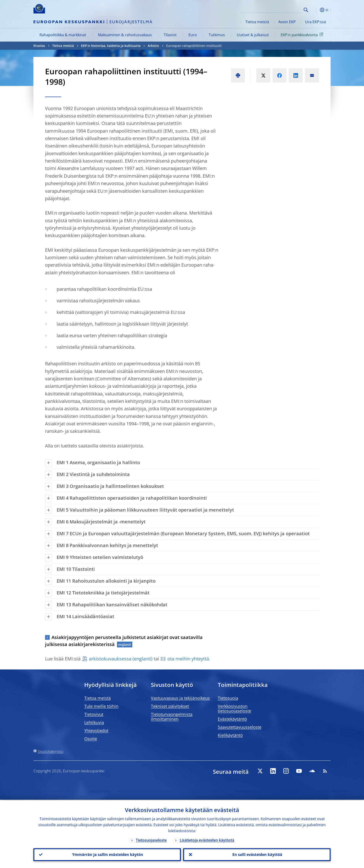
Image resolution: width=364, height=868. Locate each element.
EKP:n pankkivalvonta (303, 35)
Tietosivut (94, 714)
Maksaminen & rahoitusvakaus (125, 35)
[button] (314, 10)
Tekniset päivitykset (170, 706)
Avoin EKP (287, 22)
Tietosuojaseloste (151, 839)
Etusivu (39, 46)
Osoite (91, 739)
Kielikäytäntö (230, 735)
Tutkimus (217, 35)
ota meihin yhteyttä (188, 659)
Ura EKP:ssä (315, 22)
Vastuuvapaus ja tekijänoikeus (180, 698)
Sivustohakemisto (51, 751)
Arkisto (153, 46)
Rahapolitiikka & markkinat (63, 35)
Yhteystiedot (96, 731)
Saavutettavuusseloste (240, 727)
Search (306, 10)
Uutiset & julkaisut (253, 35)
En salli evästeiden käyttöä (257, 854)
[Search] (279, 9)
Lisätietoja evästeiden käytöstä (207, 839)
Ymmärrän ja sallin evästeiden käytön (107, 854)
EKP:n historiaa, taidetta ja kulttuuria (111, 46)
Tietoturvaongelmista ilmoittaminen (172, 717)
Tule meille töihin (101, 706)
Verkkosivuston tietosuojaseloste (234, 708)
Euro (193, 35)
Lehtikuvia (94, 722)
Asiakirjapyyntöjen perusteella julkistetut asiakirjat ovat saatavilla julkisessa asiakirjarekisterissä (124, 641)
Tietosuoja (228, 698)
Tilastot (170, 35)
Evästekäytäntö (232, 719)
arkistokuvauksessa (110, 659)
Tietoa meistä (257, 22)
